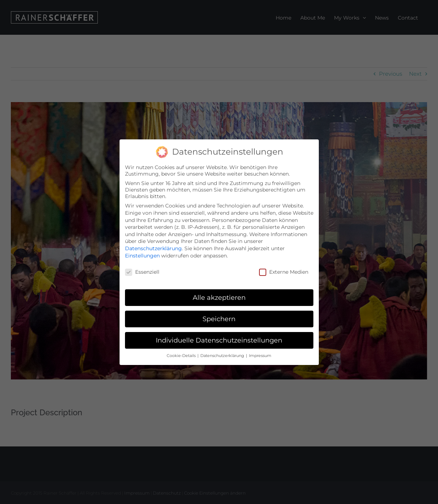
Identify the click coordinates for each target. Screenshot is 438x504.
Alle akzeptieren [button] (219, 297)
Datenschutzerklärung (153, 248)
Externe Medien (284, 271)
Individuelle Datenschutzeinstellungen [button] (219, 339)
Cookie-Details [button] (182, 355)
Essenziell (142, 271)
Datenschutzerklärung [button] (223, 355)
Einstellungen (142, 255)
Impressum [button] (260, 355)
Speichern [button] (219, 318)
